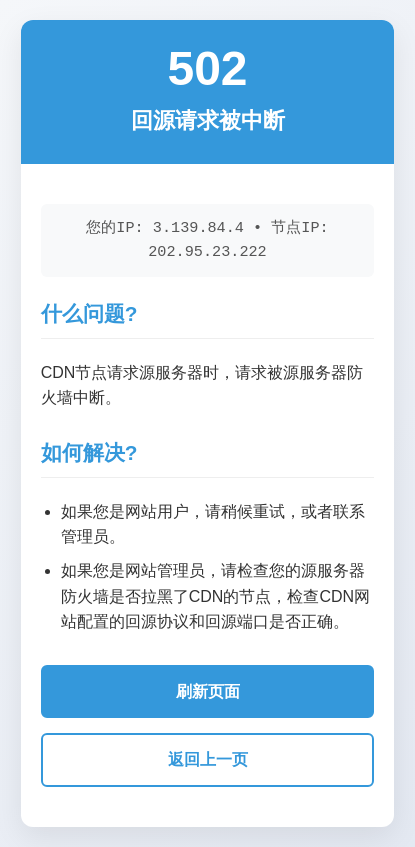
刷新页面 (208, 691)
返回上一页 (208, 759)
